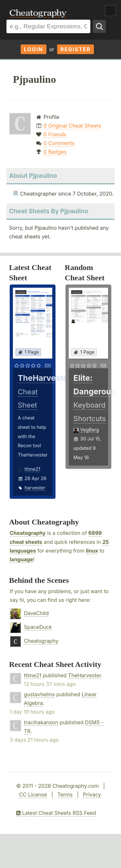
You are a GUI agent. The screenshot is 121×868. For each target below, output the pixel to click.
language (21, 559)
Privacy (92, 795)
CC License (33, 795)
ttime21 (32, 469)
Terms (65, 795)
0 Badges (55, 152)
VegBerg (90, 430)
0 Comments (59, 143)
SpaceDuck (38, 627)
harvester (35, 488)
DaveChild (36, 613)
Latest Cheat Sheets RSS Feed (56, 813)
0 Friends (55, 134)
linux (92, 551)
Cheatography (28, 533)
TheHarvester (85, 675)
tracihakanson (41, 722)
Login (34, 49)
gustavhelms (39, 694)
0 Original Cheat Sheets (72, 126)
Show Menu (110, 11)
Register (76, 49)
